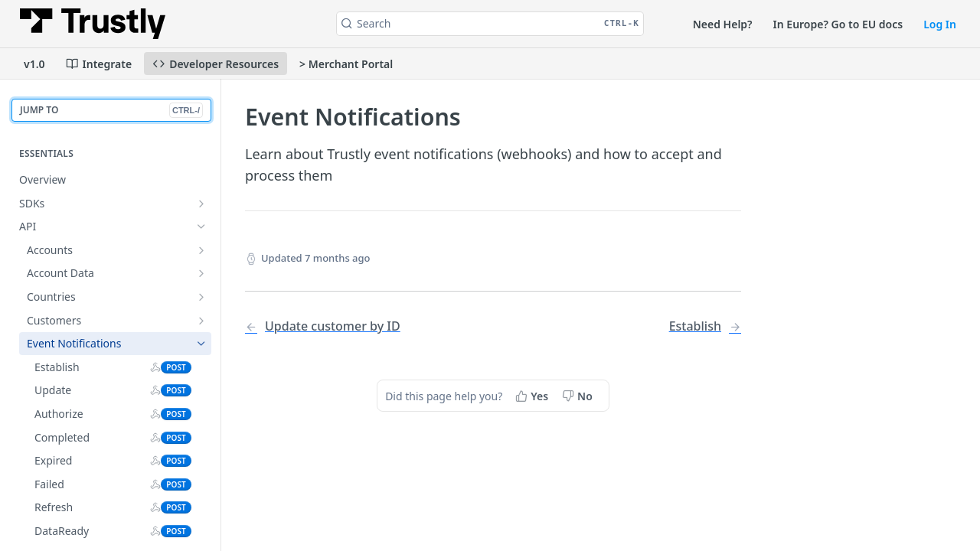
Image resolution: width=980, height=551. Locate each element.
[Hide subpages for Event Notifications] (201, 344)
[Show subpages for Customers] (201, 321)
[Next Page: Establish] (705, 326)
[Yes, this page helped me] (533, 396)
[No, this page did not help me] (579, 396)
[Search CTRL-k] (490, 24)
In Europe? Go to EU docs (838, 24)
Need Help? (723, 24)
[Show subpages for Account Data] (201, 273)
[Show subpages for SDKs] (201, 204)
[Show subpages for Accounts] (201, 250)
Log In (940, 24)
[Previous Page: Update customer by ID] (351, 326)
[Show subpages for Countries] (201, 297)
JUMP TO (111, 111)
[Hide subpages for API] (201, 227)
